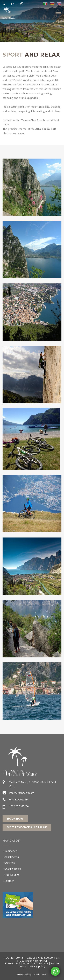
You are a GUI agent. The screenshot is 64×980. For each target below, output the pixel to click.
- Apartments (11, 857)
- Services (9, 863)
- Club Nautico (11, 875)
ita (45, 4)
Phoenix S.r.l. (13, 963)
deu (52, 4)
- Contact (8, 881)
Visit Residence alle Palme (27, 827)
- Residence (10, 851)
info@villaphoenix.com (22, 793)
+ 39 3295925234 (19, 799)
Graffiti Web (40, 974)
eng (59, 4)
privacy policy (37, 966)
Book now (15, 819)
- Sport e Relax (12, 869)
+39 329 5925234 (19, 806)
